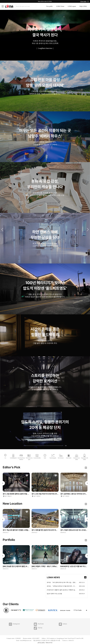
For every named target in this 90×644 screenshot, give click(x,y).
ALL (5, 456)
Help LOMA (83, 6)
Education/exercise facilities (77, 457)
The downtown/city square (29, 457)
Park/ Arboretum (61, 456)
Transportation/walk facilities (84, 457)
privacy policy (41, 639)
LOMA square (72, 6)
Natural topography (53, 456)
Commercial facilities (37, 456)
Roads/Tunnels (69, 456)
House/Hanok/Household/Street (21, 457)
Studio (45, 456)
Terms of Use (49, 639)
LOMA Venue (60, 6)
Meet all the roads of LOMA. (45, 1)
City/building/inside (13, 456)
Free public (50, 6)
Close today (83, 1)
